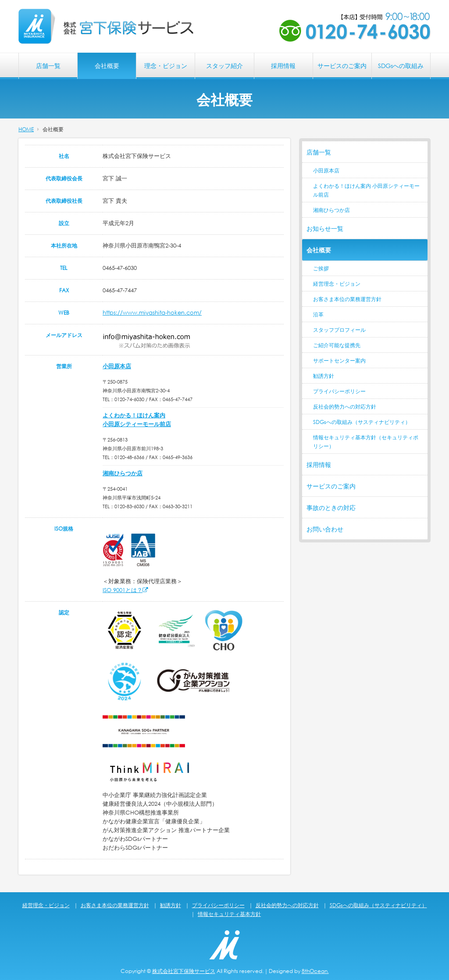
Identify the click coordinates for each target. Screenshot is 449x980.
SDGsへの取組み (401, 66)
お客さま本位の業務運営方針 (347, 299)
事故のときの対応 (331, 508)
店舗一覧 (48, 66)
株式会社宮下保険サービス (184, 971)
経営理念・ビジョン (337, 284)
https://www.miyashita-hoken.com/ (152, 313)
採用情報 (283, 66)
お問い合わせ (325, 529)
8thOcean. (315, 971)
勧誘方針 (324, 376)
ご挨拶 (321, 268)
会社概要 (107, 66)
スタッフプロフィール (339, 330)
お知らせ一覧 (325, 228)
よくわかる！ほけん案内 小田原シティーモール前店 (366, 190)
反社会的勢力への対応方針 (345, 407)
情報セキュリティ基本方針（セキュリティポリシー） (366, 442)
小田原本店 (117, 366)
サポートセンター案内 (339, 361)
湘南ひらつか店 (123, 473)
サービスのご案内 (342, 66)
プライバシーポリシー (339, 391)
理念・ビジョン (166, 66)
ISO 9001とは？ (125, 590)
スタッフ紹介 (224, 66)
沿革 (318, 314)
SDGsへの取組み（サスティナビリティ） (362, 422)
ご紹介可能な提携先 (337, 345)
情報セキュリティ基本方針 (229, 914)
